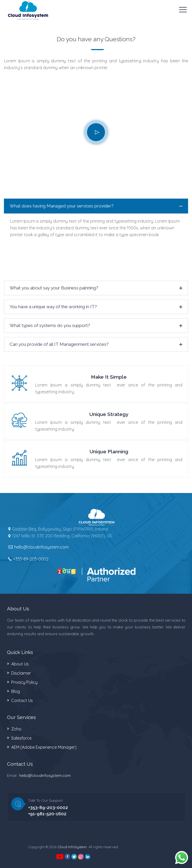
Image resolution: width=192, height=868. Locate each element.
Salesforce (21, 738)
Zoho (16, 729)
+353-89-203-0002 (31, 559)
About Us (20, 664)
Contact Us (22, 700)
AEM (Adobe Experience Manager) (44, 747)
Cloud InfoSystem (72, 847)
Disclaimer (21, 673)
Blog (16, 691)
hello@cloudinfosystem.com (45, 775)
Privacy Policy (24, 682)
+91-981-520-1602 (47, 814)
